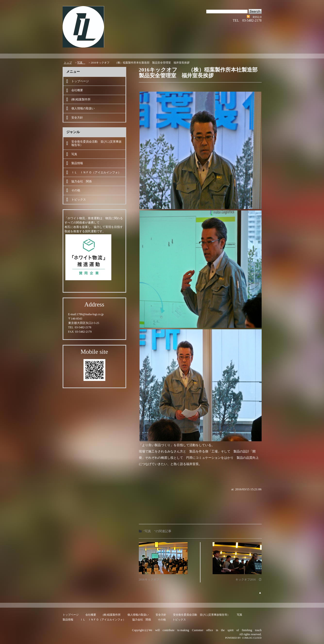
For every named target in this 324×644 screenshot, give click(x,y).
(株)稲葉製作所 (81, 99)
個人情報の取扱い (83, 108)
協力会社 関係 (82, 181)
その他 (76, 190)
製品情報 (77, 163)
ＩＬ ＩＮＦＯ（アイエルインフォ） (96, 172)
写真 (81, 63)
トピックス (79, 200)
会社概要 (77, 90)
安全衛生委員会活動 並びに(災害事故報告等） (97, 143)
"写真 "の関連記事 (157, 531)
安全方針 (77, 118)
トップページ (80, 81)
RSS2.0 (257, 17)
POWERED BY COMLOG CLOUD (243, 638)
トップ (68, 63)
